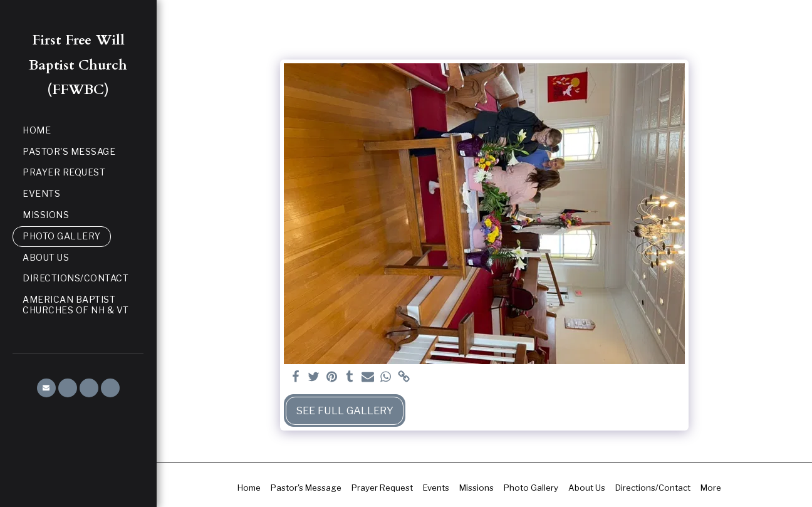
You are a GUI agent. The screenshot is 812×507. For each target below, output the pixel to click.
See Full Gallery (345, 410)
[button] (46, 388)
